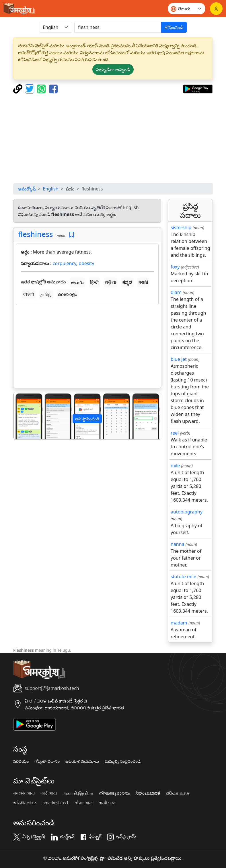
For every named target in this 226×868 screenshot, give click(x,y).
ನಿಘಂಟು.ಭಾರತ (148, 793)
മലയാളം (67, 294)
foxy (175, 267)
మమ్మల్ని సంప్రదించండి (123, 761)
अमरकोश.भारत (24, 793)
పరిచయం (21, 761)
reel (175, 433)
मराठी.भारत (49, 793)
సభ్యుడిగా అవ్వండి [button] (113, 69)
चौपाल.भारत (84, 803)
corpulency (65, 263)
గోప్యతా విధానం (47, 761)
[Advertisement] (87, 348)
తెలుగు (77, 282)
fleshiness (35, 234)
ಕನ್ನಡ (127, 282)
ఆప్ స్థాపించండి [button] (87, 419)
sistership (181, 227)
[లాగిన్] (216, 9)
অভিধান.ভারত (25, 803)
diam (176, 292)
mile (175, 466)
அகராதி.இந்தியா (78, 793)
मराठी (143, 282)
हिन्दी (94, 282)
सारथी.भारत (107, 803)
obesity (86, 263)
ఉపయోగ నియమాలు (82, 761)
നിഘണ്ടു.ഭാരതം (114, 793)
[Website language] (187, 9)
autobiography (187, 512)
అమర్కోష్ (27, 189)
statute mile (183, 577)
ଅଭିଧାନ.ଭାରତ (178, 793)
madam (179, 623)
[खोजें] (118, 27)
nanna (178, 544)
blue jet (179, 359)
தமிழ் (46, 294)
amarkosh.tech (56, 803)
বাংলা (29, 294)
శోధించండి (174, 27)
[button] (25, 416)
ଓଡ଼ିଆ (110, 282)
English (50, 189)
